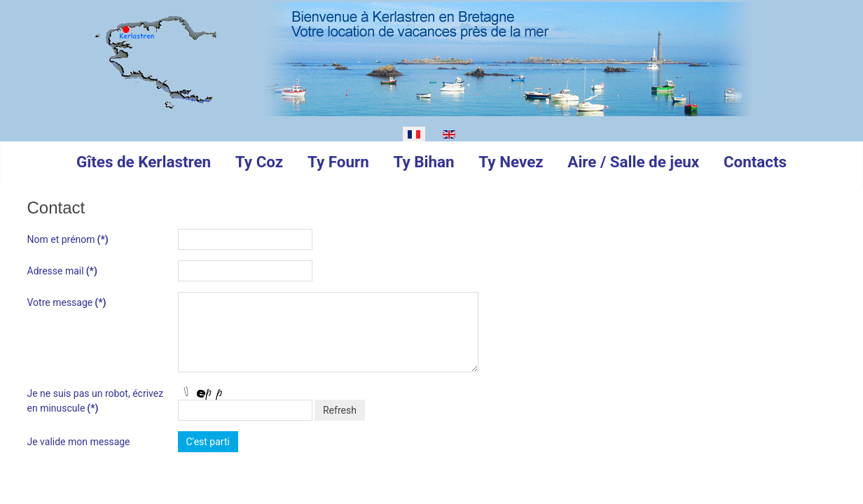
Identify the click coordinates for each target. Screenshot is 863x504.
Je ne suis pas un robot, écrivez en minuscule (96, 401)
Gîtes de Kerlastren (144, 162)
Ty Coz (259, 162)
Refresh (340, 410)
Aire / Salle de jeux (633, 162)
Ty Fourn (338, 162)
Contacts (755, 162)
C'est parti (208, 442)
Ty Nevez (511, 162)
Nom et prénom (68, 239)
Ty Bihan (423, 162)
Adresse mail (62, 271)
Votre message (67, 302)
